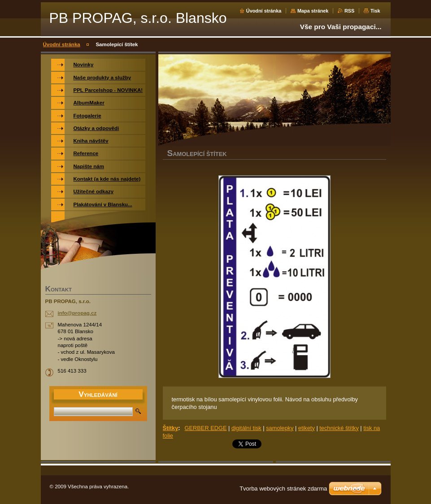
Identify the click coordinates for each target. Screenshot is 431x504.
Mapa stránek (313, 11)
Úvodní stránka (264, 11)
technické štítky (339, 428)
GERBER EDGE (206, 428)
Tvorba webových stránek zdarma (283, 489)
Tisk (375, 11)
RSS (349, 11)
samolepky (280, 428)
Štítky (171, 428)
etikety (307, 428)
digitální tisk (246, 428)
